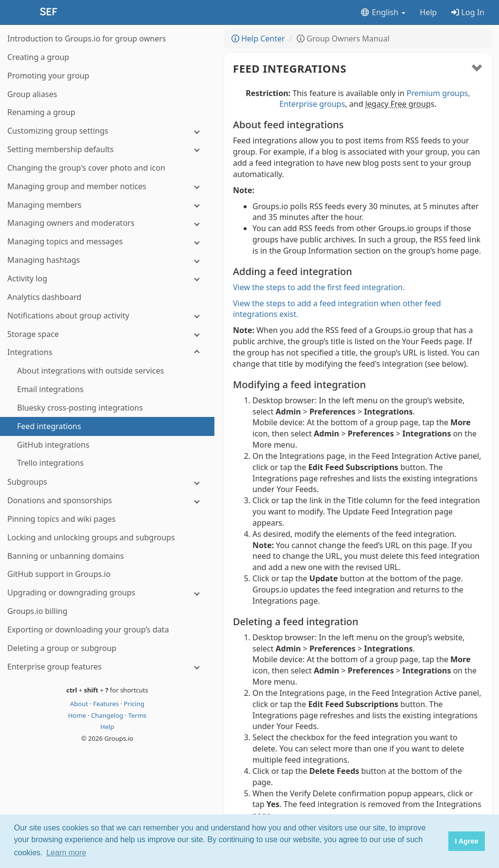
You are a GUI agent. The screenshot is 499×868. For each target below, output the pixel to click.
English (383, 12)
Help (429, 12)
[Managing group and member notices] (107, 187)
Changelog (108, 715)
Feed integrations (290, 68)
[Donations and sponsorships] (107, 501)
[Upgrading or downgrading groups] (107, 593)
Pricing (134, 704)
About (80, 704)
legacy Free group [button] (398, 104)
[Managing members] (107, 205)
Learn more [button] (66, 853)
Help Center (258, 39)
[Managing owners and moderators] (107, 223)
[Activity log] (107, 279)
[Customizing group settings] (107, 131)
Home (77, 715)
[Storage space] (107, 334)
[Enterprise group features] (107, 667)
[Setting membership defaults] (107, 149)
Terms (137, 715)
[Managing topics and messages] (107, 242)
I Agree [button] (466, 841)
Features (107, 704)
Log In (468, 12)
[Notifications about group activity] (107, 316)
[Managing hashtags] (107, 260)
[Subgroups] (107, 482)
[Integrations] (107, 352)
